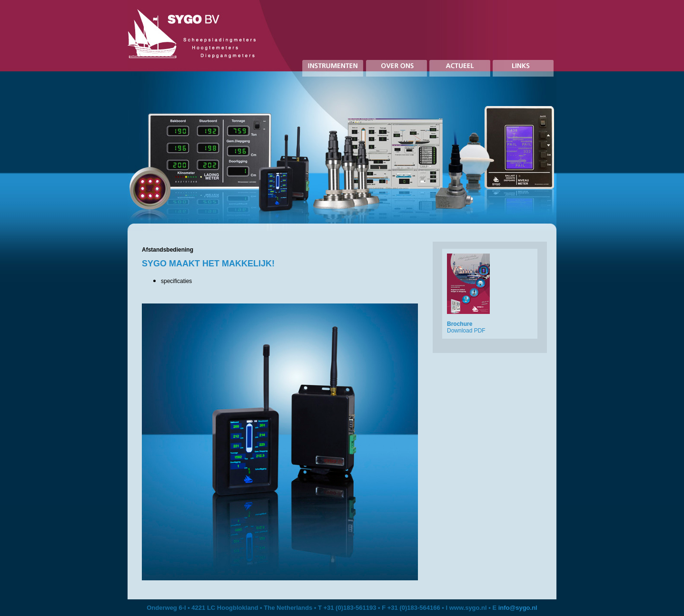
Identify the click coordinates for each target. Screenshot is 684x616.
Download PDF (466, 331)
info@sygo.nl (518, 608)
